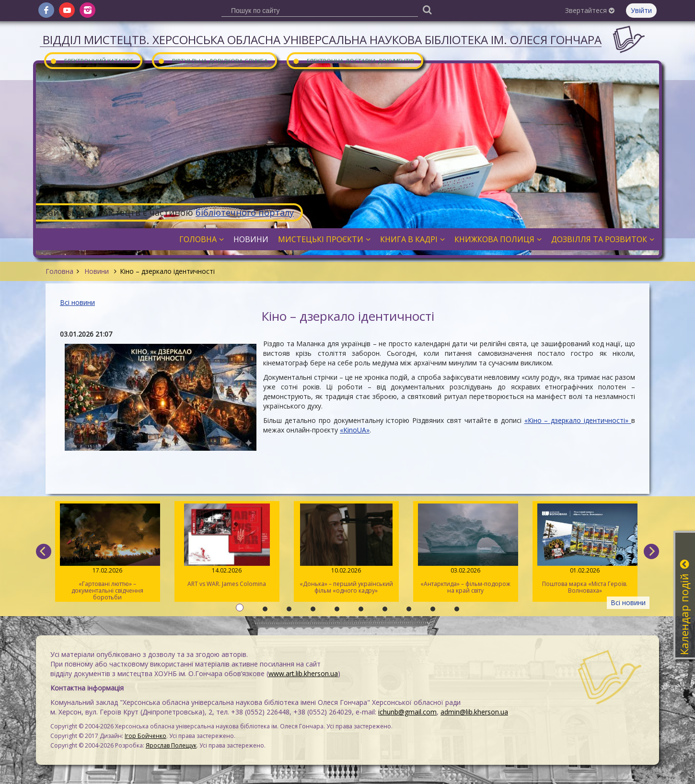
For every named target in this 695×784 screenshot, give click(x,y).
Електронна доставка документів (353, 61)
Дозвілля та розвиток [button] (603, 239)
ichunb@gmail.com (407, 712)
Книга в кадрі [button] (412, 239)
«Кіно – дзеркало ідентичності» (578, 420)
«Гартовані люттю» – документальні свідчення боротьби (108, 552)
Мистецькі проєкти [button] (324, 239)
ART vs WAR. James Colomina (227, 546)
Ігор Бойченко (145, 736)
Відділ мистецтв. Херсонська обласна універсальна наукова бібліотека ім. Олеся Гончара (322, 40)
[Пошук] (427, 9)
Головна (59, 271)
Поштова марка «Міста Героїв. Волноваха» (585, 549)
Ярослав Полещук (171, 745)
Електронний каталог (92, 61)
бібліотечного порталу (245, 212)
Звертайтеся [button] (590, 10)
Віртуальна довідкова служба (213, 61)
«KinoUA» (355, 430)
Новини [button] (251, 239)
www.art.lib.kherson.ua (303, 673)
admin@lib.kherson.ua (474, 712)
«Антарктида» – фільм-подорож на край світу (466, 549)
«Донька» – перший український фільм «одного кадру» (346, 549)
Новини (97, 271)
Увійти (641, 10)
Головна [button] (202, 239)
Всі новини (77, 302)
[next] (651, 551)
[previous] (44, 551)
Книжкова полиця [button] (498, 239)
